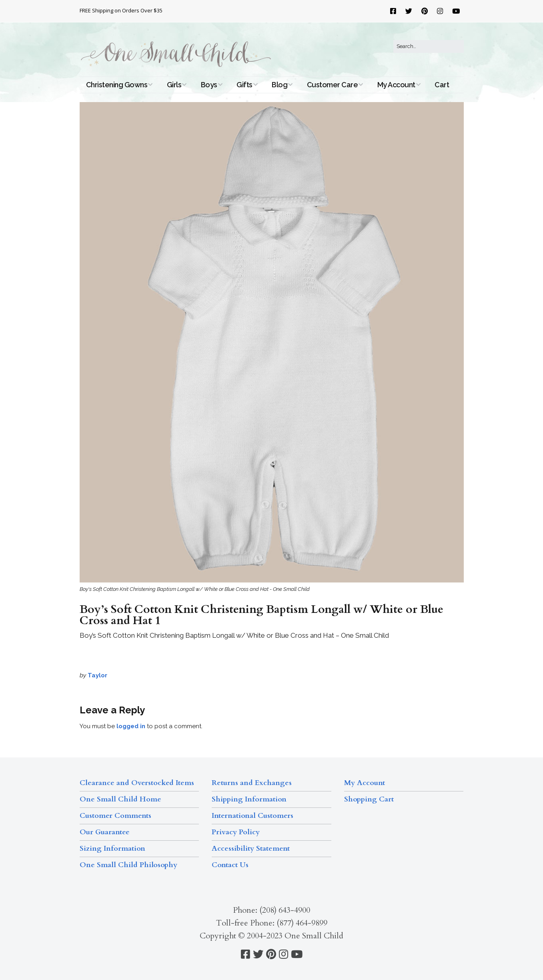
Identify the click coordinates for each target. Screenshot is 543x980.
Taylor (97, 675)
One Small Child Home (120, 799)
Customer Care (333, 85)
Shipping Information (249, 799)
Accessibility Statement (251, 848)
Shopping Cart (369, 799)
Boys (209, 85)
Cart (442, 85)
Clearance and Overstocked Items (137, 783)
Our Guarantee (105, 832)
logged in (131, 726)
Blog (280, 85)
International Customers (252, 816)
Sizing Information (112, 848)
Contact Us (230, 865)
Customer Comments (115, 816)
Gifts (244, 85)
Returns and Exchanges (252, 783)
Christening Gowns (117, 85)
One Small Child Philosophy (128, 865)
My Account (396, 85)
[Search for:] (429, 46)
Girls (174, 85)
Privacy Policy (236, 832)
